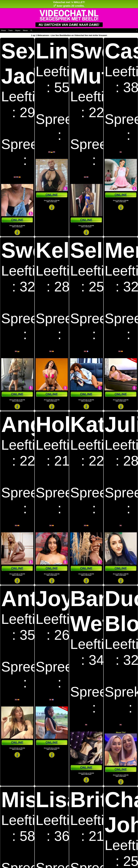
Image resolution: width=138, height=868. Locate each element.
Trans (10, 30)
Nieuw (25, 30)
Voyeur (18, 30)
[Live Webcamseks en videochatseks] (34, 30)
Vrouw (3, 30)
